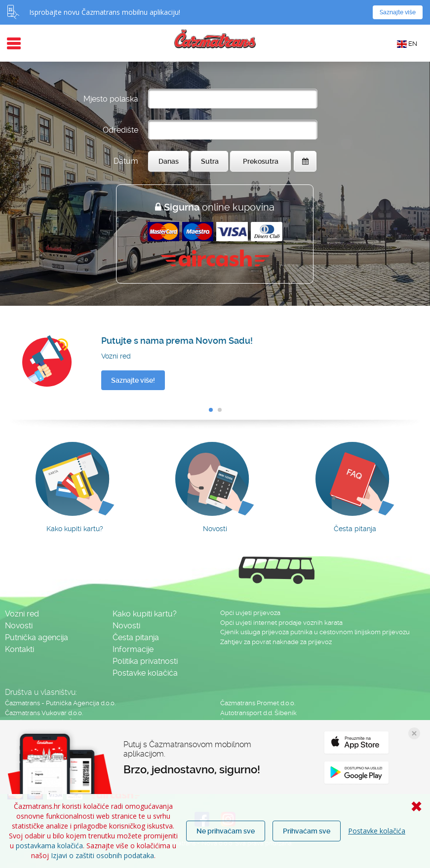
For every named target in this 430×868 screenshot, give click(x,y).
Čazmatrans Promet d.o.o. (258, 703)
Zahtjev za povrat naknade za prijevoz (276, 642)
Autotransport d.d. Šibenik (258, 713)
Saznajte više (398, 12)
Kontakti (20, 649)
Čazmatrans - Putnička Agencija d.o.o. (60, 703)
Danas (169, 161)
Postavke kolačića (377, 831)
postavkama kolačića (49, 846)
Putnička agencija (37, 637)
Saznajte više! (133, 380)
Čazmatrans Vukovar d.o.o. (44, 713)
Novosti (19, 626)
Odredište (120, 130)
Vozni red (22, 614)
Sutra (210, 161)
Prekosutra (261, 161)
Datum (126, 161)
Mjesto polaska (111, 99)
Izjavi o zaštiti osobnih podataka (102, 855)
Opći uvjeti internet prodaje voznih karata (281, 623)
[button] (211, 410)
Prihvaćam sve (307, 831)
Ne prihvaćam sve (226, 831)
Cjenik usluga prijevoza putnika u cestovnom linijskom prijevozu (315, 632)
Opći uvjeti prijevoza (250, 613)
